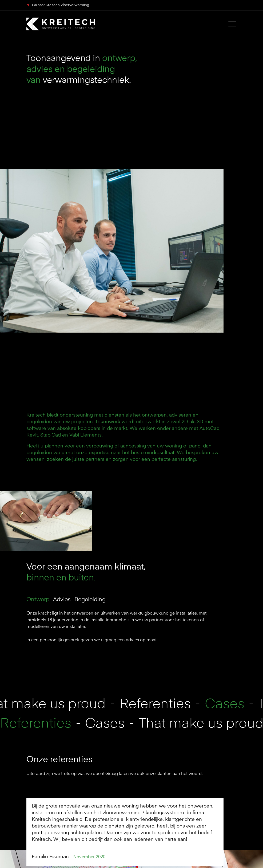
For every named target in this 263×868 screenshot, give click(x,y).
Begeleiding (90, 600)
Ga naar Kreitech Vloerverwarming (58, 5)
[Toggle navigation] (232, 24)
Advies (62, 600)
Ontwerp (38, 600)
